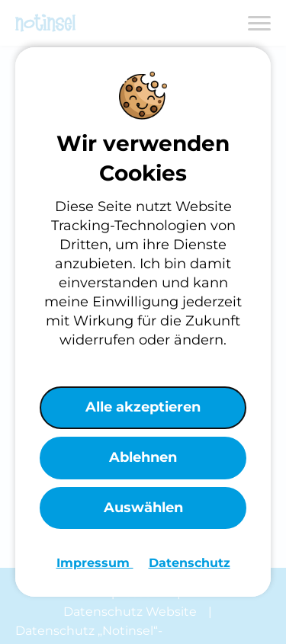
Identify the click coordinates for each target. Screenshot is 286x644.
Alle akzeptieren (143, 407)
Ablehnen (143, 457)
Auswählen (143, 508)
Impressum (95, 563)
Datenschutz (190, 563)
